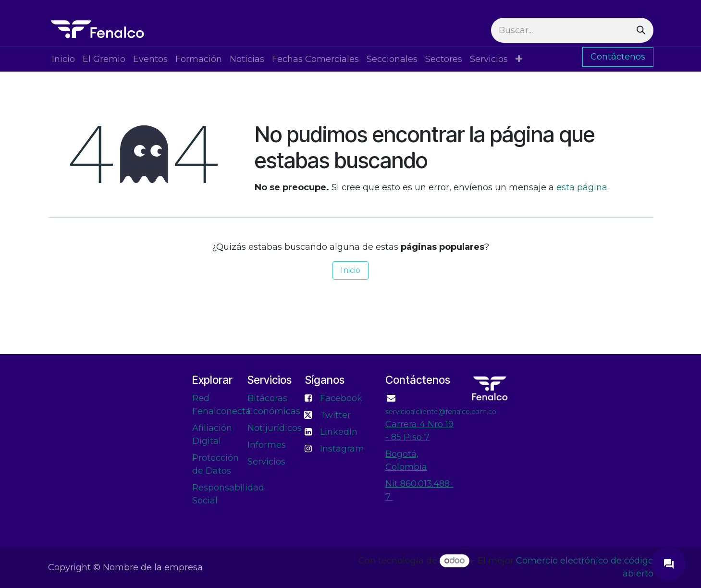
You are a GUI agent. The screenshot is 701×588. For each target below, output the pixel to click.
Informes (267, 445)
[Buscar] (641, 30)
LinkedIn (339, 432)
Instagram (342, 449)
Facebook (341, 398)
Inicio (350, 270)
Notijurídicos (275, 428)
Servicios (266, 462)
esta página (582, 187)
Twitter (335, 415)
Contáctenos (618, 57)
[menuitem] (63, 59)
